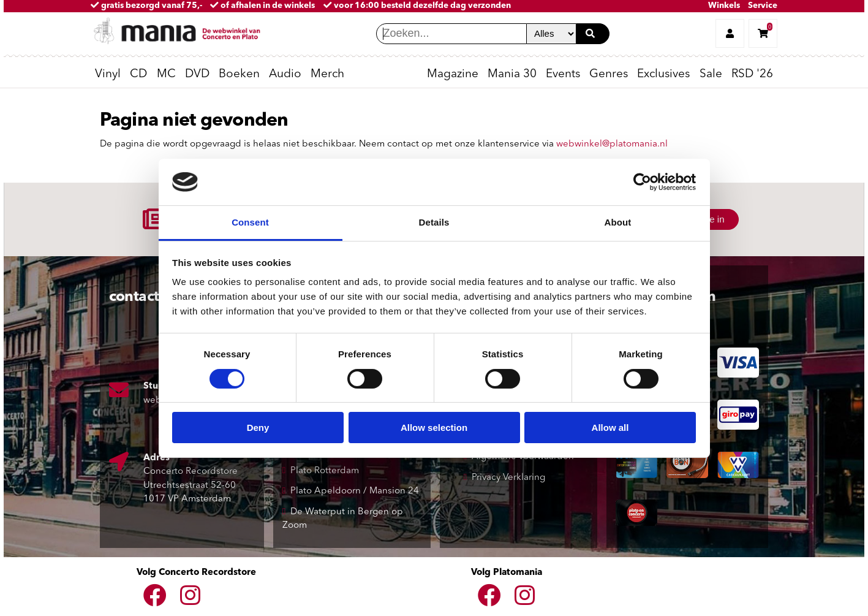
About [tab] (618, 222)
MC (166, 74)
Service (763, 6)
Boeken (239, 74)
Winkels (724, 6)
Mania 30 (512, 74)
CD (138, 74)
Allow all (610, 428)
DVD (197, 74)
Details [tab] (434, 222)
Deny (258, 428)
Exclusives (663, 74)
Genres (609, 74)
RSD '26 (752, 74)
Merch (327, 74)
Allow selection (434, 428)
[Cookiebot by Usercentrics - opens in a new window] (642, 182)
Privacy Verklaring (508, 478)
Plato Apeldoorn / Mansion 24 (355, 491)
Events (563, 74)
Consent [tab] (250, 222)
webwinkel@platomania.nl (612, 144)
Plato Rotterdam (325, 471)
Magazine (453, 74)
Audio (285, 74)
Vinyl (108, 74)
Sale (711, 74)
